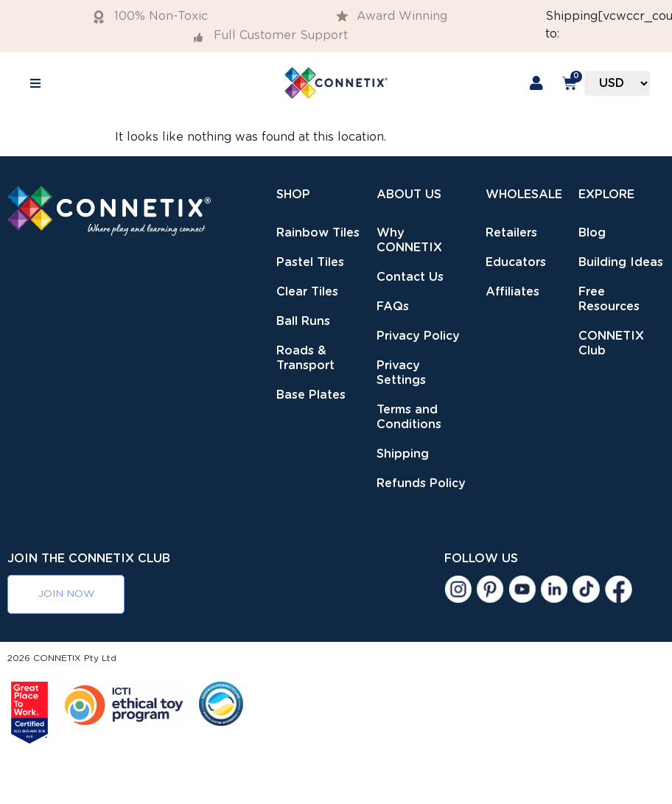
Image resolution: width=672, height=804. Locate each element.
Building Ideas (621, 262)
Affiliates (512, 292)
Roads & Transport (305, 358)
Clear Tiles (307, 292)
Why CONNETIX (409, 240)
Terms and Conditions (409, 417)
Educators (516, 262)
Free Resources (609, 299)
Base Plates (311, 395)
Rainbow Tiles (318, 233)
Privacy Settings (401, 373)
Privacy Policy (418, 336)
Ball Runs (303, 321)
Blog (592, 233)
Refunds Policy (421, 483)
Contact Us (410, 277)
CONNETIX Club (611, 343)
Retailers (511, 233)
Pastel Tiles (310, 262)
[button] (35, 83)
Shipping (403, 454)
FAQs (393, 307)
